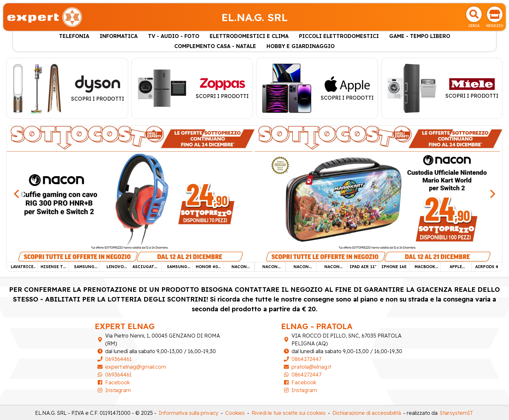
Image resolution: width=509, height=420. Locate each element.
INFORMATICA (119, 36)
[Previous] (17, 194)
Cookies (235, 413)
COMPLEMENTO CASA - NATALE (215, 46)
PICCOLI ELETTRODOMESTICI (339, 36)
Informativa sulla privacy (189, 413)
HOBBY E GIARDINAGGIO (301, 46)
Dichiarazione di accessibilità (367, 413)
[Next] (492, 194)
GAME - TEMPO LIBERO (420, 36)
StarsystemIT (457, 413)
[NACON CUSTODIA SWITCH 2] (378, 193)
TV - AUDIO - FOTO (174, 36)
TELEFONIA (74, 36)
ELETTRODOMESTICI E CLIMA (249, 36)
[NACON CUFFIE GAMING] (131, 193)
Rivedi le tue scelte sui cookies (289, 413)
